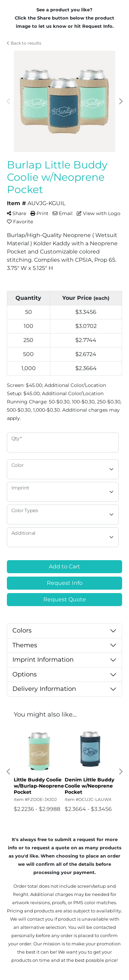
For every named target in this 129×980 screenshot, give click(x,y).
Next (120, 102)
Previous (9, 102)
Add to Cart (64, 566)
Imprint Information (43, 660)
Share (17, 213)
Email (63, 213)
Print (39, 213)
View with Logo (99, 213)
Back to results (24, 43)
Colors (22, 630)
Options (25, 674)
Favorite (20, 222)
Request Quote (65, 599)
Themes (25, 645)
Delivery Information (44, 689)
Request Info (65, 583)
